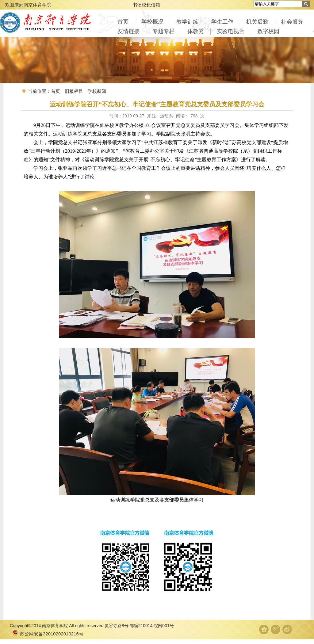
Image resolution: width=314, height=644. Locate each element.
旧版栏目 (74, 91)
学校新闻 (97, 91)
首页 (56, 91)
